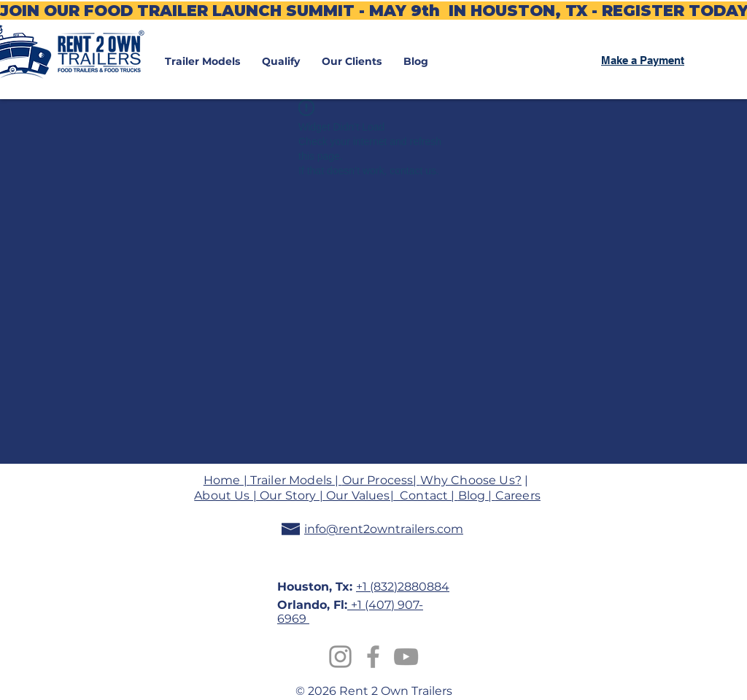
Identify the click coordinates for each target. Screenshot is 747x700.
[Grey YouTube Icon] (406, 657)
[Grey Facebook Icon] (373, 657)
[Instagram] (340, 657)
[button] (202, 61)
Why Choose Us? (471, 480)
